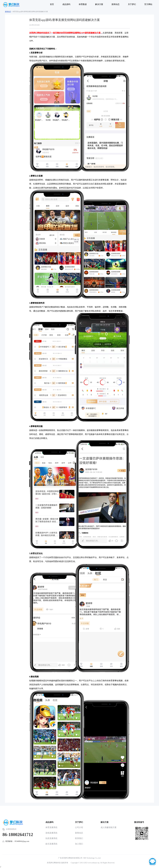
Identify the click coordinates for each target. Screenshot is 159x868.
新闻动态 (8, 12)
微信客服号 (139, 822)
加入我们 (79, 844)
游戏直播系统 (51, 833)
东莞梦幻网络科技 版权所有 (58, 863)
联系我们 (79, 838)
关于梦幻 (79, 822)
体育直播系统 (51, 827)
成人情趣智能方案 (109, 827)
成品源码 (49, 822)
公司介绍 (79, 827)
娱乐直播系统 (51, 844)
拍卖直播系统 (51, 838)
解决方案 (105, 822)
